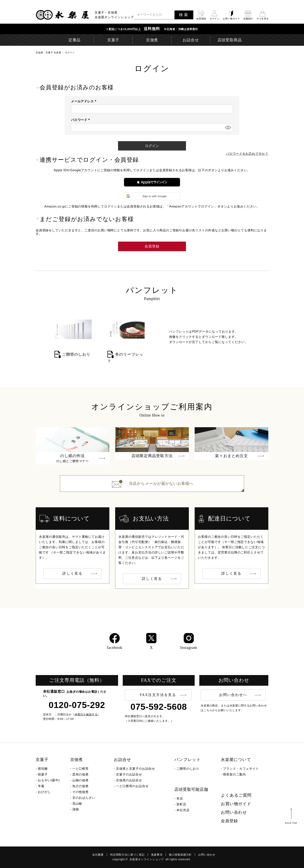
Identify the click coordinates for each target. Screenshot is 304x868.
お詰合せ (122, 760)
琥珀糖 (43, 769)
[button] (152, 182)
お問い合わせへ (233, 695)
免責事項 (157, 855)
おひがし (44, 792)
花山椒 (77, 804)
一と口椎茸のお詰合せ (132, 786)
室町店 (181, 804)
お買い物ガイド (236, 804)
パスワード (81, 120)
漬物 (76, 809)
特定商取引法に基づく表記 (127, 855)
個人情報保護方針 (180, 855)
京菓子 (42, 760)
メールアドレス (84, 101)
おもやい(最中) (49, 780)
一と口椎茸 (80, 769)
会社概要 (98, 855)
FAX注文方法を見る (158, 695)
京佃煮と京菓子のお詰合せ (136, 769)
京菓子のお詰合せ (129, 774)
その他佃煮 (80, 792)
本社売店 (183, 810)
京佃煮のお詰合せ (129, 780)
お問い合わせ (234, 812)
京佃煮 (76, 760)
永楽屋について (236, 760)
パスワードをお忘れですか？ (247, 154)
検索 (184, 15)
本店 (180, 798)
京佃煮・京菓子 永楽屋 (48, 53)
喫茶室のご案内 (234, 774)
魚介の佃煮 (80, 786)
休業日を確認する (86, 714)
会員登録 (229, 821)
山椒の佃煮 (80, 780)
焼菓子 (43, 774)
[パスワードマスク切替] (228, 128)
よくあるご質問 (236, 795)
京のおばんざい (84, 798)
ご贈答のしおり (188, 769)
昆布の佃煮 (80, 774)
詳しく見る (73, 573)
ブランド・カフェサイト (241, 769)
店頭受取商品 (230, 40)
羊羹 (41, 786)
